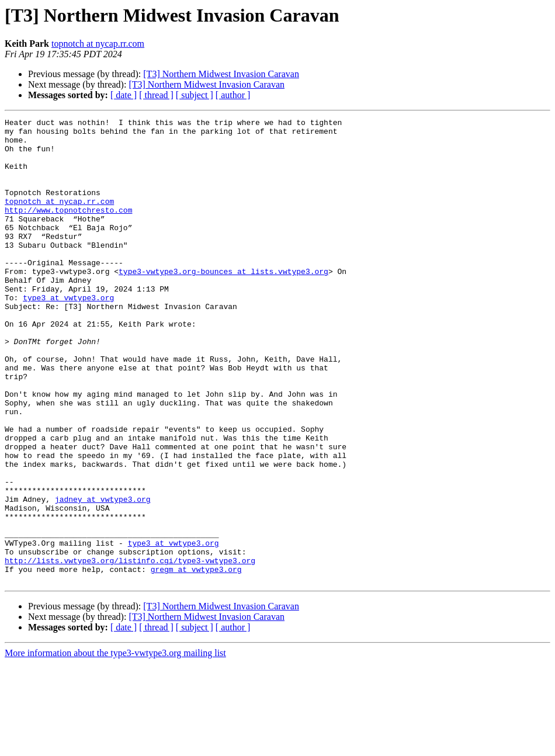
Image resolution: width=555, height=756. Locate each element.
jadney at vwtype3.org (103, 576)
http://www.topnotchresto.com (68, 229)
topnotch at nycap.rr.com (98, 44)
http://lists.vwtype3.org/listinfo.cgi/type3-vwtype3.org (130, 650)
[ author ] (233, 95)
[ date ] (124, 95)
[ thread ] (156, 95)
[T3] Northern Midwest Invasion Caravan (221, 74)
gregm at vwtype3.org (196, 660)
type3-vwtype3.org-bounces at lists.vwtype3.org (223, 303)
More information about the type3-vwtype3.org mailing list (115, 746)
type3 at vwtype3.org (68, 334)
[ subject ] (195, 95)
